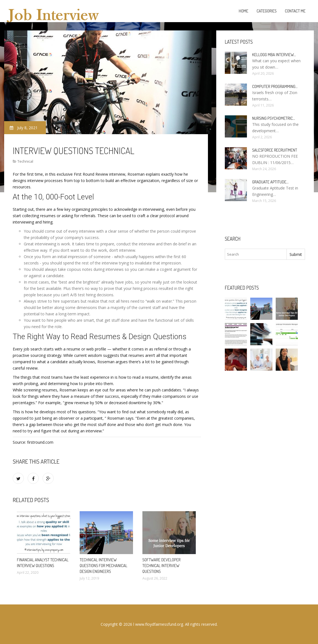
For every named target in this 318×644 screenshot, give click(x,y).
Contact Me (295, 11)
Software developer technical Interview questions (161, 566)
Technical (25, 161)
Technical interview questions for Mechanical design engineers (104, 566)
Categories (267, 11)
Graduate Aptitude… (270, 182)
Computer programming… (275, 86)
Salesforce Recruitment (275, 150)
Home (243, 11)
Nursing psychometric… (274, 118)
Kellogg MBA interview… (274, 55)
